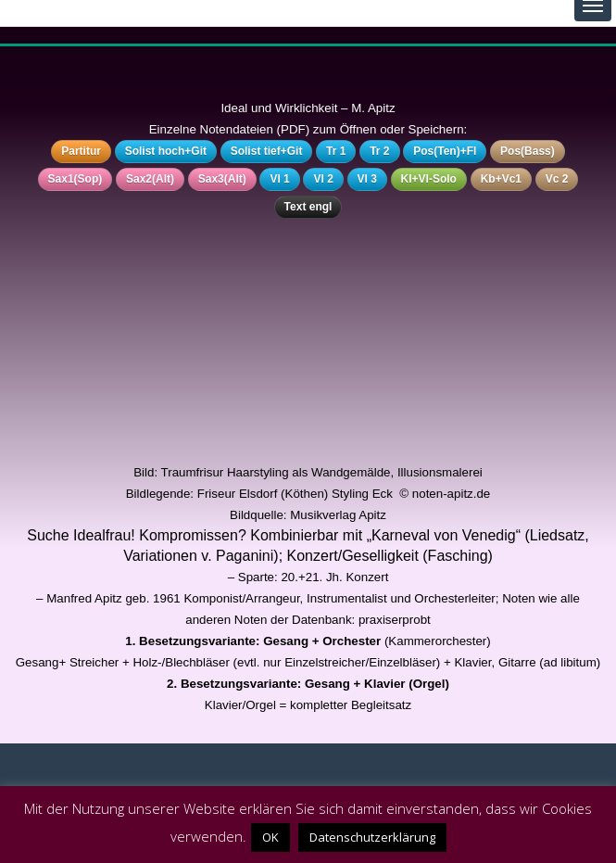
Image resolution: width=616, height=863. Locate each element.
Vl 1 (279, 179)
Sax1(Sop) (75, 179)
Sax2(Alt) (150, 179)
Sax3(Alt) (222, 179)
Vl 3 (367, 179)
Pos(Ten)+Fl (445, 151)
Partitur (81, 151)
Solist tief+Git (267, 151)
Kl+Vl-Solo (429, 179)
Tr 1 (336, 151)
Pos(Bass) (528, 151)
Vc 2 (557, 179)
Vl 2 (323, 179)
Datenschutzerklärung (372, 837)
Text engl (308, 207)
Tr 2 (379, 151)
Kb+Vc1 (501, 179)
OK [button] (270, 837)
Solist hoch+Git (166, 151)
